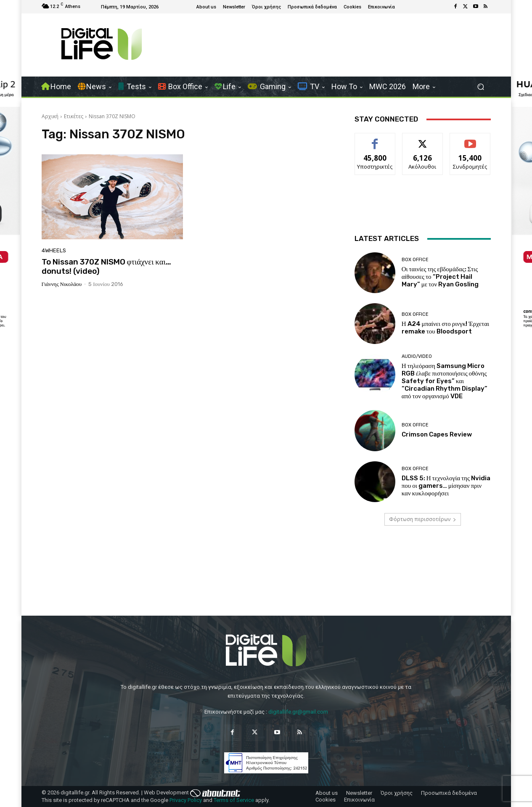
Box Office (415, 260)
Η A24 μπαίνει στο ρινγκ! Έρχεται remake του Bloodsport (445, 328)
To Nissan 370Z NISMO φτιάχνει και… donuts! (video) (106, 267)
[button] (481, 87)
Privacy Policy (186, 800)
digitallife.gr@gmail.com (298, 712)
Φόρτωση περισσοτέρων (423, 519)
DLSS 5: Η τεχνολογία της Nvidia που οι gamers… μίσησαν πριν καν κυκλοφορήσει (446, 486)
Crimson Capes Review (437, 434)
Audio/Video (417, 356)
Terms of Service (234, 800)
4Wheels (54, 250)
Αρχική (50, 116)
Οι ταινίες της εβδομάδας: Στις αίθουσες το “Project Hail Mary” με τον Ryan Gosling (440, 277)
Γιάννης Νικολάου (62, 284)
